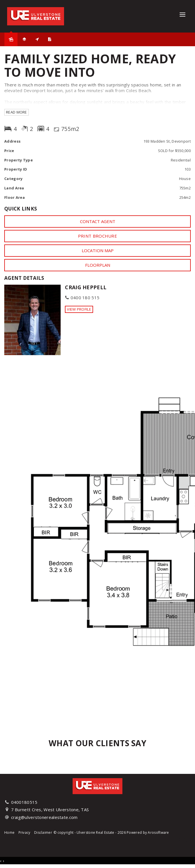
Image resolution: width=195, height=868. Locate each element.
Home (9, 832)
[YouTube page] (187, 840)
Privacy (24, 832)
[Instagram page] (179, 840)
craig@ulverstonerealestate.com (44, 817)
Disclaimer (43, 832)
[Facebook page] (170, 840)
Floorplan (98, 265)
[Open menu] (182, 15)
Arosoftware (158, 832)
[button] (97, 236)
